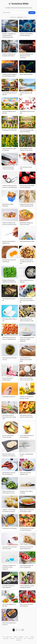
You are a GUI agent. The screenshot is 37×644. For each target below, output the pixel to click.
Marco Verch (9, 637)
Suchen (32, 13)
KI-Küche (32, 637)
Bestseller (21, 637)
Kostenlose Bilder (18, 4)
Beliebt (15, 637)
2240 (22, 630)
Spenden (12, 638)
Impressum (18, 640)
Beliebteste (20, 17)
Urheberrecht (19, 638)
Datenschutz (31, 638)
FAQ (25, 638)
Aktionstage (6, 638)
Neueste (25, 17)
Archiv (27, 637)
